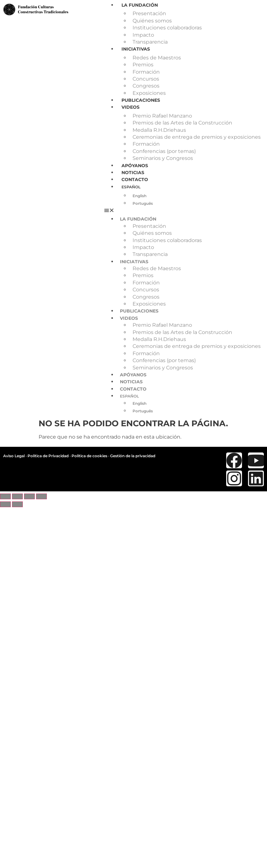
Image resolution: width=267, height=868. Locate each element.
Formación (146, 72)
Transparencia (150, 42)
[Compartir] (29, 496)
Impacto (143, 35)
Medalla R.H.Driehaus (159, 130)
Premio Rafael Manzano (162, 116)
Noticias (133, 173)
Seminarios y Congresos (163, 158)
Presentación (149, 13)
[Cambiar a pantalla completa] (17, 496)
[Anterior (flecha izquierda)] (5, 504)
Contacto (135, 179)
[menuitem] (190, 187)
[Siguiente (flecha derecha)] (17, 504)
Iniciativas (136, 49)
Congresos (146, 86)
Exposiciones (149, 93)
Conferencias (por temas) (164, 151)
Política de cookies (89, 456)
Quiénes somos (152, 21)
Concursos (146, 79)
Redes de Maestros (157, 58)
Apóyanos (135, 166)
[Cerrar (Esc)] (41, 496)
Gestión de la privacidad (133, 456)
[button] (184, 210)
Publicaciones (141, 100)
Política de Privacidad (48, 456)
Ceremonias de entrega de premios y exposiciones (197, 137)
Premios (143, 65)
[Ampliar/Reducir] (5, 496)
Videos (130, 107)
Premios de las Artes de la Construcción (182, 123)
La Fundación (140, 5)
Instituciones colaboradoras (167, 28)
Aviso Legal (14, 456)
